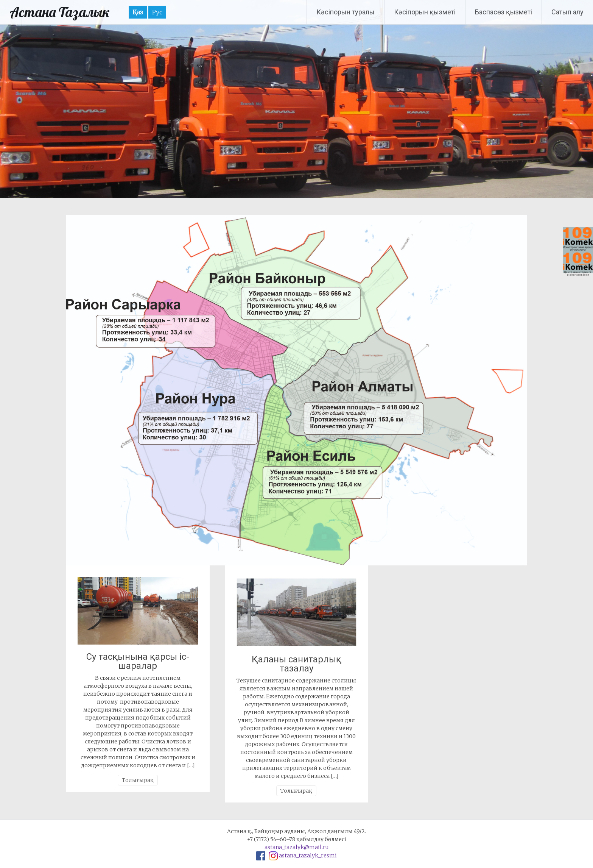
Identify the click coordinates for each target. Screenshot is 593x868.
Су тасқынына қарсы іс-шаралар (138, 661)
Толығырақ (138, 780)
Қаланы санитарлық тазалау (296, 664)
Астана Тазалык (60, 12)
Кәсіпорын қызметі (425, 12)
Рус (157, 12)
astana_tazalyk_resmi (308, 856)
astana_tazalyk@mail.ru (297, 847)
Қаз (138, 12)
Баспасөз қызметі (504, 12)
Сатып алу (567, 12)
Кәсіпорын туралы (346, 12)
